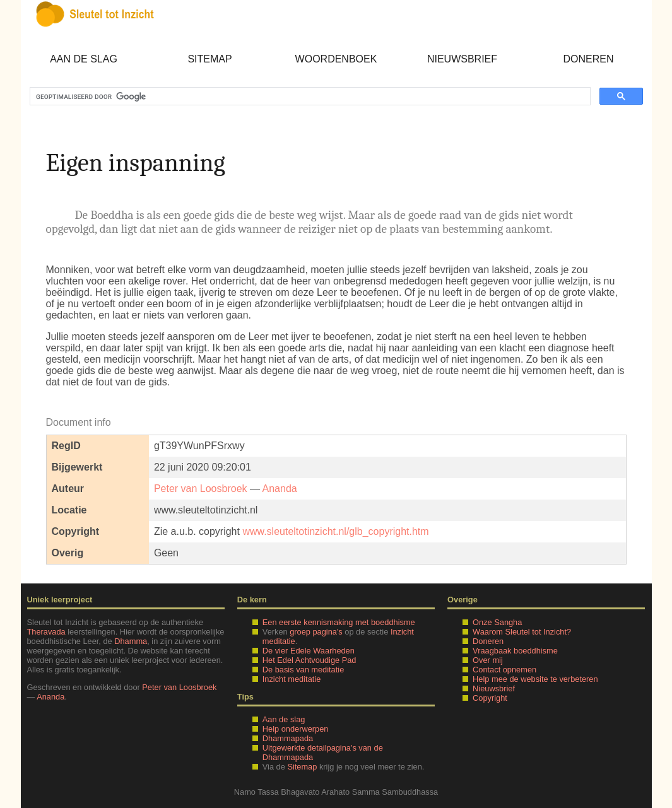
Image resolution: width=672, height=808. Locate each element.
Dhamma (131, 641)
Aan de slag (84, 59)
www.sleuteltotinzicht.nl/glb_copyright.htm (335, 531)
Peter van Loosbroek (201, 489)
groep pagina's (316, 632)
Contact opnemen (504, 670)
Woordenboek (336, 59)
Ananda (280, 489)
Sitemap (209, 59)
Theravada (46, 632)
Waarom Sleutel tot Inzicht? (522, 632)
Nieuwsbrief (462, 59)
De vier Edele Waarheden (309, 651)
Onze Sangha (497, 622)
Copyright (490, 698)
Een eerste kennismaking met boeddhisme (339, 622)
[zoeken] (309, 97)
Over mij (488, 660)
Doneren (588, 59)
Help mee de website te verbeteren (535, 679)
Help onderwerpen (296, 729)
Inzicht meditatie (292, 679)
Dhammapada (288, 738)
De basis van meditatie (303, 670)
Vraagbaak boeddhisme (515, 651)
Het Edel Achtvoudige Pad (309, 660)
